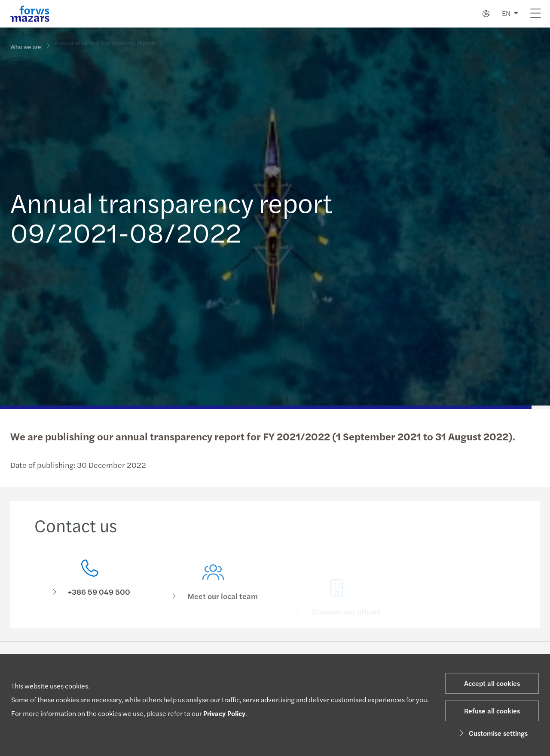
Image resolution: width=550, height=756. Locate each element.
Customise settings (492, 733)
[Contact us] (90, 580)
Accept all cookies (492, 683)
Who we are (26, 46)
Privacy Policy (224, 713)
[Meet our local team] (214, 592)
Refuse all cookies (492, 711)
